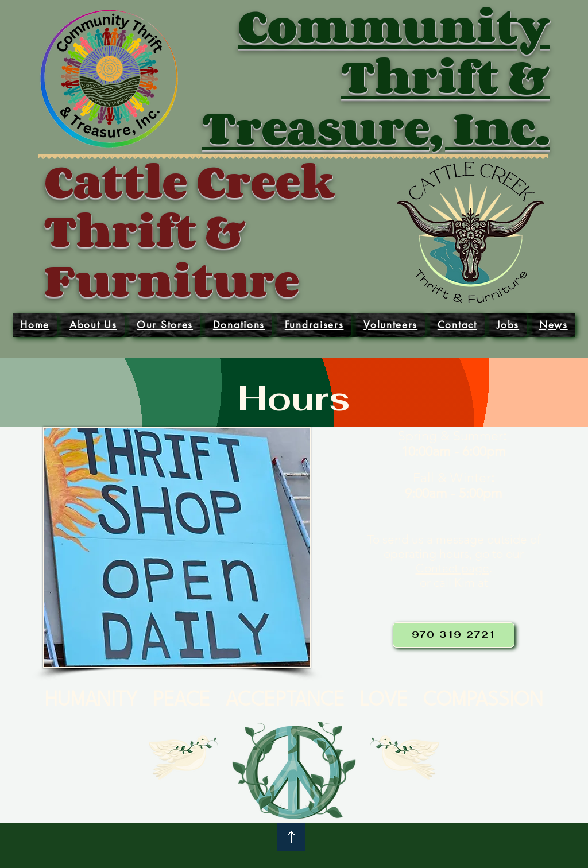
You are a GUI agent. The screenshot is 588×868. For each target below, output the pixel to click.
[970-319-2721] (454, 635)
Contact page (452, 568)
